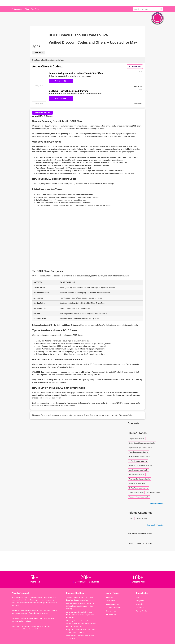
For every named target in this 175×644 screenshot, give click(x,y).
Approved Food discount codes (139, 497)
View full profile (42, 113)
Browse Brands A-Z (112, 604)
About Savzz (110, 597)
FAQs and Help (111, 611)
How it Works (110, 601)
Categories (18, 9)
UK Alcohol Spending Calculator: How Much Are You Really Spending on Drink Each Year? (80, 615)
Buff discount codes (153, 492)
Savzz (24, 3)
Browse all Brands (157, 504)
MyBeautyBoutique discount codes (140, 448)
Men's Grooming (142, 518)
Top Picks (35, 9)
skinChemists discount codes (139, 470)
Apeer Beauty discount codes (139, 452)
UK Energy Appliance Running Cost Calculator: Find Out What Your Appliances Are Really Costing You (81, 624)
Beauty (131, 518)
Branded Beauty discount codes (139, 457)
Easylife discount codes (137, 475)
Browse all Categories (155, 525)
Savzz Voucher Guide (113, 608)
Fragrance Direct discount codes (140, 479)
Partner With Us (142, 611)
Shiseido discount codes (137, 484)
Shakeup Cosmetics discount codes (141, 466)
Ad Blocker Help (111, 614)
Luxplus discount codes (137, 439)
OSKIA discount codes (136, 492)
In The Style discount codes (138, 461)
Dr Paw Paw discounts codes (139, 488)
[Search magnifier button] (161, 9)
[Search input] (146, 9)
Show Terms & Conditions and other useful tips (48, 60)
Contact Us (140, 608)
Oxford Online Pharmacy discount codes (142, 443)
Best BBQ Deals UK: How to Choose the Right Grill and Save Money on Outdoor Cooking (80, 606)
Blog (27, 9)
